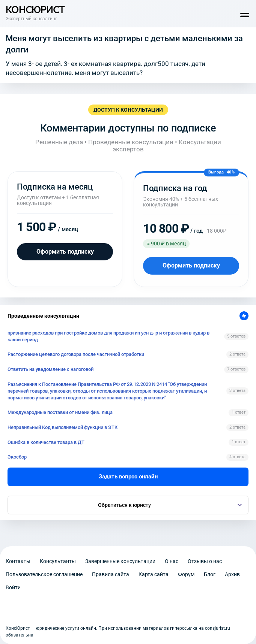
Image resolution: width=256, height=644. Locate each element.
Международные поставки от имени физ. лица (60, 412)
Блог (210, 574)
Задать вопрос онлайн (128, 477)
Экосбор (17, 457)
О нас (172, 561)
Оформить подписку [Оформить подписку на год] (191, 265)
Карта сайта (154, 574)
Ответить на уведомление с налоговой (50, 369)
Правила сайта (111, 574)
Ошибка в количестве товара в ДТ (46, 442)
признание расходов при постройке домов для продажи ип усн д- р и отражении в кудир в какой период (108, 336)
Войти (13, 587)
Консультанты (58, 561)
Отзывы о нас (205, 561)
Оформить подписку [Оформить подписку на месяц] (65, 252)
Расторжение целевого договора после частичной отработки (76, 354)
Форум (186, 574)
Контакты (18, 561)
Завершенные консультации (120, 561)
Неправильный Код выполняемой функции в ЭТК (62, 427)
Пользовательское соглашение (44, 574)
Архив (232, 574)
